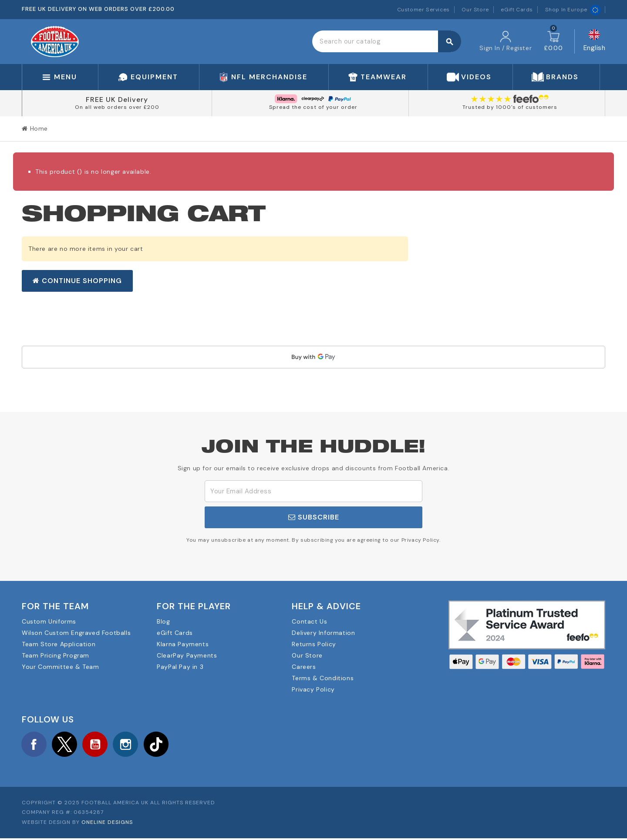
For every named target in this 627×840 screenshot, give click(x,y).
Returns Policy (314, 644)
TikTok (165, 745)
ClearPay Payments (187, 655)
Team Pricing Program (56, 655)
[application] (313, 357)
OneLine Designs (107, 824)
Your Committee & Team (61, 667)
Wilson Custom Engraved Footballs (76, 633)
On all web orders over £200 (117, 107)
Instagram (132, 745)
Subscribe (314, 517)
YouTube (100, 745)
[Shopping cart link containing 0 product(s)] (553, 41)
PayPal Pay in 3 (180, 667)
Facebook (35, 745)
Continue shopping (77, 281)
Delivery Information (323, 633)
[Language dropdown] (595, 42)
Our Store (475, 10)
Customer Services (423, 10)
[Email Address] (313, 491)
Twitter (67, 745)
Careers (304, 667)
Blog (163, 621)
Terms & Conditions (323, 678)
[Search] (386, 41)
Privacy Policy (313, 689)
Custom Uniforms (49, 621)
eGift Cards (517, 10)
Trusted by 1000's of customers (510, 107)
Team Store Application (59, 644)
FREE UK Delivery (117, 100)
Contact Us (309, 621)
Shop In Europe (573, 10)
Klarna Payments (183, 644)
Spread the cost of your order (313, 107)
